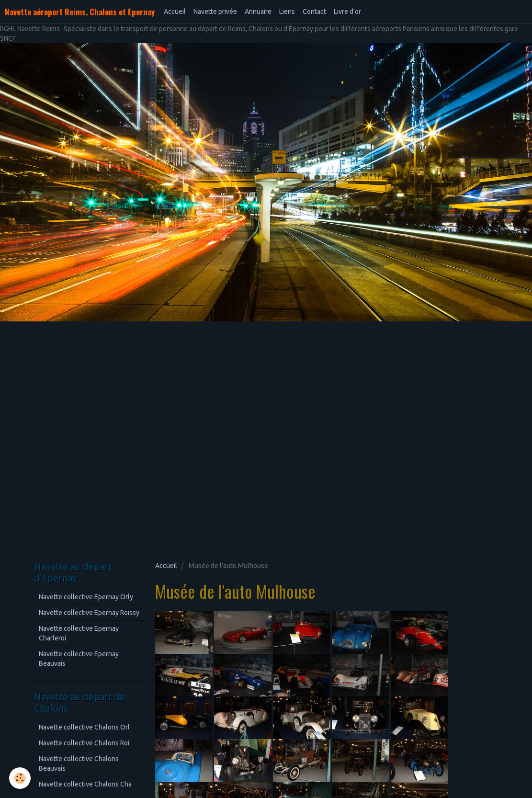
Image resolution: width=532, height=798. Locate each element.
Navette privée (215, 11)
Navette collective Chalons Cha (85, 784)
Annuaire (258, 11)
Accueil (175, 11)
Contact (314, 11)
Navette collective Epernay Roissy (89, 613)
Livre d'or (347, 11)
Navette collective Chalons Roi (84, 743)
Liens (287, 11)
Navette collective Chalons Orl (84, 727)
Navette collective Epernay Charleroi (79, 633)
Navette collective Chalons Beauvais (79, 764)
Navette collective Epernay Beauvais (79, 659)
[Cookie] (20, 778)
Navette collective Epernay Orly (86, 597)
